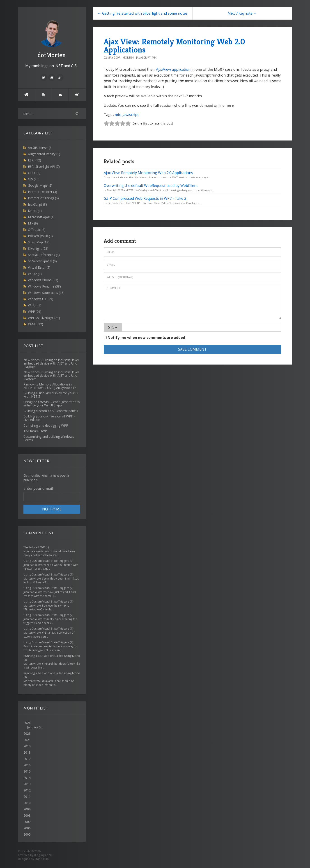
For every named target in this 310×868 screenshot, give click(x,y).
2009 (27, 809)
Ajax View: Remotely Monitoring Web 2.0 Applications (174, 46)
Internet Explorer (42, 192)
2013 (27, 784)
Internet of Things (43, 198)
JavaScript (37, 204)
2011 (27, 797)
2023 (27, 733)
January (32, 727)
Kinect (35, 211)
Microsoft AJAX (41, 217)
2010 (27, 803)
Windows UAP (41, 299)
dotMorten (52, 39)
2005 (27, 834)
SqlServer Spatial (42, 261)
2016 (27, 765)
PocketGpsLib (40, 236)
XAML (36, 324)
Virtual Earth (39, 267)
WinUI (35, 305)
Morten (128, 58)
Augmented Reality (44, 154)
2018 (27, 752)
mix (118, 115)
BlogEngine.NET (44, 855)
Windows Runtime (44, 286)
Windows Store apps (46, 293)
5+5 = (113, 327)
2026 (52, 725)
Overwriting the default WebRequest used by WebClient (151, 186)
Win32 (35, 274)
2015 (27, 771)
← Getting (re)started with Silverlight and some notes (143, 13)
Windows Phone (43, 280)
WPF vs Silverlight (44, 318)
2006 (27, 828)
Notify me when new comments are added (144, 338)
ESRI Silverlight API (44, 167)
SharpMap (39, 242)
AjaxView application (173, 69)
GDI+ (34, 173)
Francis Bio (42, 859)
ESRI (34, 160)
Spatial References (44, 255)
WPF (35, 312)
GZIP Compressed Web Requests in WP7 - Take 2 (145, 198)
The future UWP (34, 547)
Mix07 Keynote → (242, 13)
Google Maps (40, 185)
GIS (34, 179)
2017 (27, 759)
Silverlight (38, 248)
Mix (33, 223)
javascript (131, 115)
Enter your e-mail (38, 488)
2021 (27, 740)
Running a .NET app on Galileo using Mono (52, 656)
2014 (27, 778)
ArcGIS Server (40, 148)
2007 (27, 822)
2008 (27, 815)
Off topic (37, 230)
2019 (27, 746)
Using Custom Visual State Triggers (46, 561)
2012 (27, 790)
